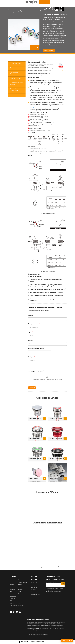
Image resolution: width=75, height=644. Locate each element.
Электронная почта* (55, 584)
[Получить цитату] (67, 641)
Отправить (32, 388)
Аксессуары (13, 68)
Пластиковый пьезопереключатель (35, 479)
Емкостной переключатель (14, 90)
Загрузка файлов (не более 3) (36, 371)
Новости (20, 585)
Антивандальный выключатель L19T (47, 567)
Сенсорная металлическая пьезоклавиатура (54, 479)
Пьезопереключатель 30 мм (57, 459)
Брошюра (61, 70)
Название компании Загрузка (36, 349)
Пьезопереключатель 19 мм (37, 439)
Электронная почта (34, 324)
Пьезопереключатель (16, 78)
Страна (30, 332)
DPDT (32, 108)
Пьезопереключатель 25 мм (37, 459)
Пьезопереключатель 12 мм (37, 419)
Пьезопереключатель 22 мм (57, 439)
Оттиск (20, 594)
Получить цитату (45, 2)
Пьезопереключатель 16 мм (57, 419)
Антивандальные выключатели (15, 73)
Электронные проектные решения (17, 84)
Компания (31, 340)
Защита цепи (14, 95)
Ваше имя (31, 316)
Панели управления (15, 63)
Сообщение (31, 357)
